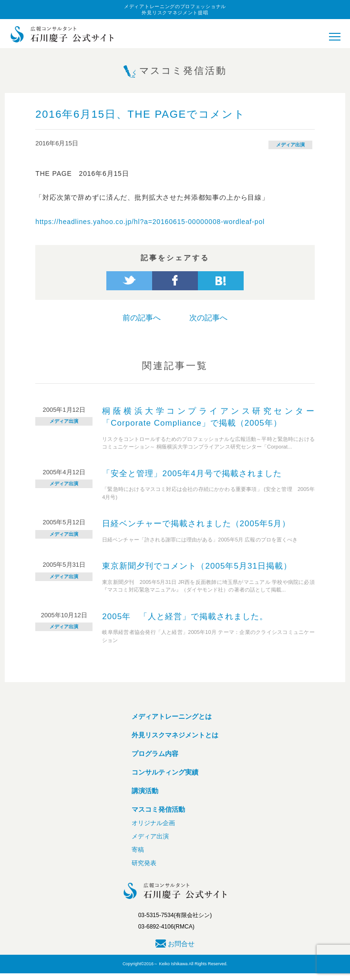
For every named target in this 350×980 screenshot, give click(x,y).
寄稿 (138, 850)
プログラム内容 (155, 754)
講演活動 (145, 791)
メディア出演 (290, 145)
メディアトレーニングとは (172, 716)
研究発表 (144, 863)
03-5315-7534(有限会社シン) (175, 915)
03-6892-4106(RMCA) (166, 927)
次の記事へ (208, 318)
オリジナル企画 (153, 823)
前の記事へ (142, 318)
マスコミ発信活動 (158, 809)
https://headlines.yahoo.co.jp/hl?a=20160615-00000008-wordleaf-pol (150, 222)
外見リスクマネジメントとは (175, 735)
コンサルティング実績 (165, 772)
